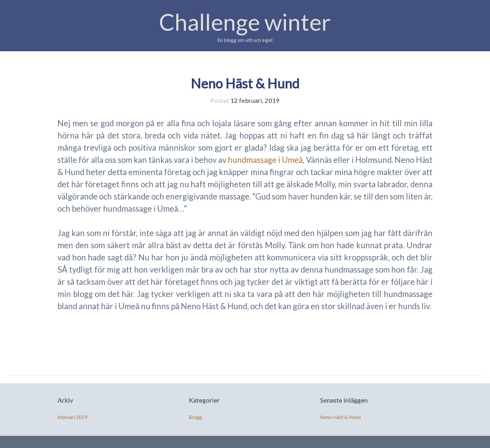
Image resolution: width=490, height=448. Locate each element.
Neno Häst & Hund (245, 83)
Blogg (195, 417)
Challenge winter (245, 22)
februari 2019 (72, 417)
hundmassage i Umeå (265, 160)
